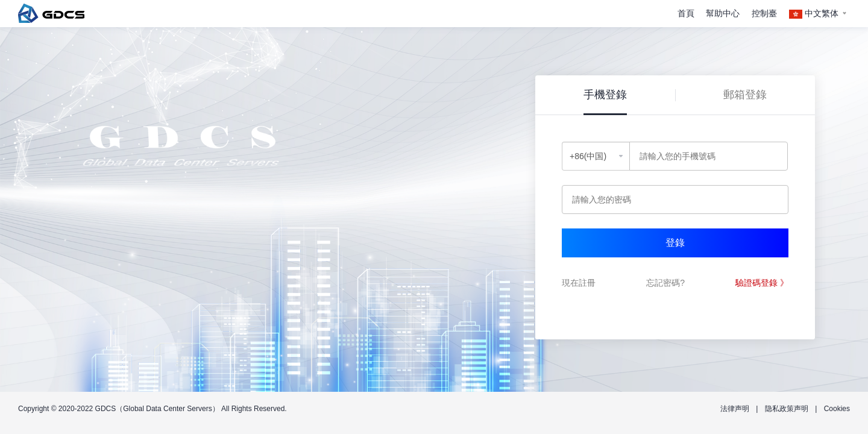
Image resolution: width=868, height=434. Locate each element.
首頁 (686, 13)
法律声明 (735, 409)
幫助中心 (723, 13)
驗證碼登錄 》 (762, 283)
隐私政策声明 (787, 409)
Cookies (837, 409)
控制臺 (764, 13)
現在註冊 (579, 283)
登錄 (675, 243)
